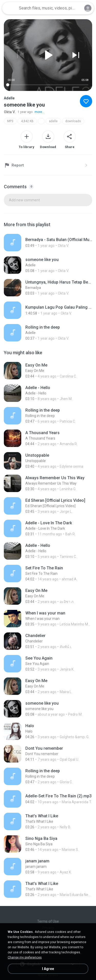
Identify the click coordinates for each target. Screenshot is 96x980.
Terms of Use (48, 921)
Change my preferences (25, 957)
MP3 (10, 121)
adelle (53, 121)
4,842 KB (27, 121)
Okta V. (10, 112)
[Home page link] (10, 8)
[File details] (48, 243)
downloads (73, 121)
